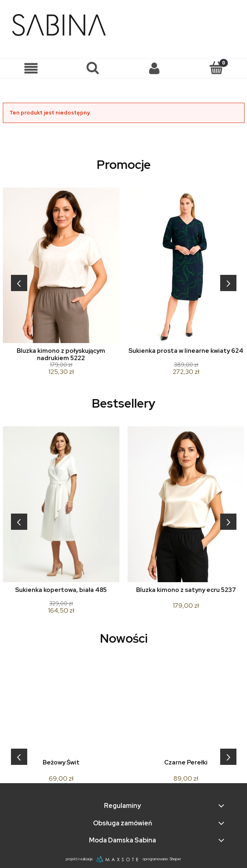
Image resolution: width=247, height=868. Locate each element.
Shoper (175, 859)
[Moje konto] (154, 68)
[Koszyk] (216, 68)
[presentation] (19, 283)
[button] (31, 68)
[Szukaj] (93, 68)
